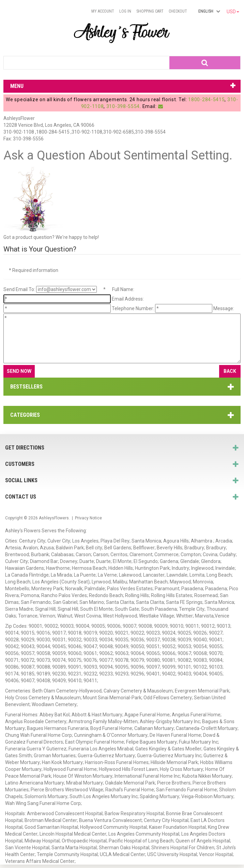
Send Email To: (19, 289)
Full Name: (123, 289)
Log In (125, 11)
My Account (103, 11)
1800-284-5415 (206, 100)
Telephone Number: (133, 308)
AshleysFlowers (54, 518)
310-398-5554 (123, 106)
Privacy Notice (88, 518)
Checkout (178, 11)
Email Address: (128, 299)
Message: (224, 308)
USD (233, 12)
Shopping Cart (150, 11)
